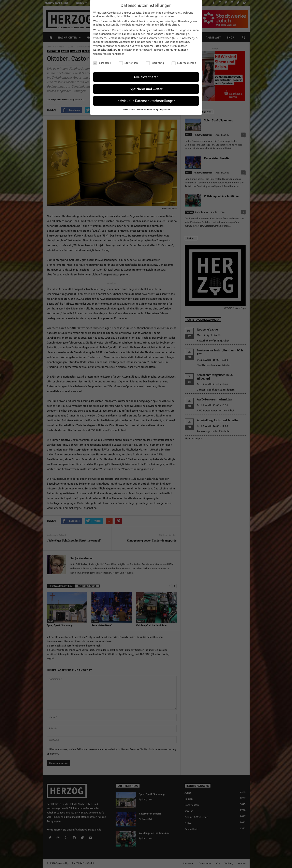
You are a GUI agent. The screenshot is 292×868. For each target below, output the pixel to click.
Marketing (155, 62)
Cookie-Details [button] (129, 109)
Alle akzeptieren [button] (146, 76)
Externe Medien (184, 62)
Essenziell (102, 62)
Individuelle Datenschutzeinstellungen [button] (146, 100)
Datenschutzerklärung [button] (148, 109)
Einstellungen (180, 49)
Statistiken (128, 62)
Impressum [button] (165, 109)
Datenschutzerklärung (107, 49)
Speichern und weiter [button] (146, 88)
